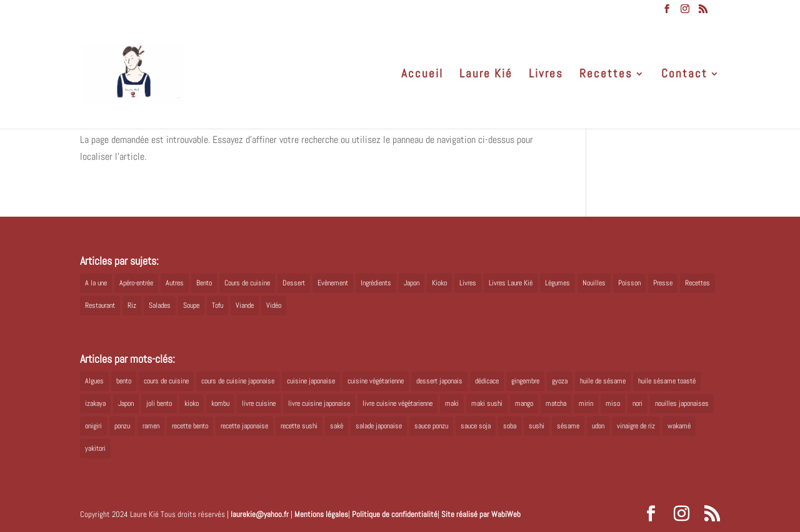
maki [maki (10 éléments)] (452, 403)
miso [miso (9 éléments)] (613, 403)
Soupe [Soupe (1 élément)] (191, 305)
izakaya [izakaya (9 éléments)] (95, 403)
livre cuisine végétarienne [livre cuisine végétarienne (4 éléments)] (397, 403)
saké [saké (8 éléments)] (337, 426)
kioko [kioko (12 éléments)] (192, 403)
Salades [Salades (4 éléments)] (160, 305)
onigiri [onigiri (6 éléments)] (93, 426)
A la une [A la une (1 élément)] (96, 283)
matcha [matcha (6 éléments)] (556, 403)
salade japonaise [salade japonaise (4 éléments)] (379, 426)
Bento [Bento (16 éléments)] (204, 283)
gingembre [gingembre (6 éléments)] (525, 381)
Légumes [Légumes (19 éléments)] (557, 283)
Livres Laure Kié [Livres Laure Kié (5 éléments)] (511, 283)
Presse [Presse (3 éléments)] (663, 283)
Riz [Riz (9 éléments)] (132, 305)
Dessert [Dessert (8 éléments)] (294, 283)
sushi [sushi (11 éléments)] (537, 426)
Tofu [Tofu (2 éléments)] (217, 305)
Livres (546, 75)
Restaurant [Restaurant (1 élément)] (100, 305)
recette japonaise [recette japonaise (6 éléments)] (244, 426)
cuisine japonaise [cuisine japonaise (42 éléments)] (311, 381)
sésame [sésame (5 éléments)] (568, 426)
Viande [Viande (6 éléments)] (245, 305)
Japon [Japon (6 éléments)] (126, 403)
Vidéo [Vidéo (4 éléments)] (274, 305)
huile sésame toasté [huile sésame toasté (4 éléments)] (667, 381)
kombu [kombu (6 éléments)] (220, 403)
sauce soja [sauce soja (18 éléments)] (476, 426)
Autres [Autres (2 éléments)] (175, 283)
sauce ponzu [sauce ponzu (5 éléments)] (431, 426)
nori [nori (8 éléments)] (637, 403)
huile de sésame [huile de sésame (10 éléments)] (603, 381)
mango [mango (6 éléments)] (524, 403)
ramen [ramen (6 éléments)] (151, 426)
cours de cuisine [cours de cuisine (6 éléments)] (166, 381)
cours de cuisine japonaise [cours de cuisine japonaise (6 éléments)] (238, 381)
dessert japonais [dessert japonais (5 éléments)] (439, 381)
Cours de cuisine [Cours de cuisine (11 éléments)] (247, 283)
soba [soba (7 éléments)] (510, 426)
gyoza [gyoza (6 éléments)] (560, 381)
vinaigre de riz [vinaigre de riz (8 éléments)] (636, 426)
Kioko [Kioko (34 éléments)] (439, 283)
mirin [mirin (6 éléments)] (586, 403)
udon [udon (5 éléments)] (598, 426)
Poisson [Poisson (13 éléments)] (629, 283)
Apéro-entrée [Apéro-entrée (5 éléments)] (136, 283)
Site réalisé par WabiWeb (481, 514)
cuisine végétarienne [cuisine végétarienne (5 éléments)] (376, 381)
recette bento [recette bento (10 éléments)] (190, 426)
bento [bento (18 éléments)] (124, 381)
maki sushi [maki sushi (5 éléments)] (487, 403)
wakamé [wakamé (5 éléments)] (679, 426)
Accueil (422, 75)
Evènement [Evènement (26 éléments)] (333, 283)
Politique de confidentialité (395, 514)
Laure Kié (486, 75)
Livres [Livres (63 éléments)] (468, 283)
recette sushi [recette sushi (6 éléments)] (299, 426)
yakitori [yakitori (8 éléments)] (95, 448)
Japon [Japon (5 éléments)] (412, 283)
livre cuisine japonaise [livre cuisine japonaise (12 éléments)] (319, 403)
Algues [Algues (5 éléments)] (94, 381)
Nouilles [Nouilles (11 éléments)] (594, 283)
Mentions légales (321, 514)
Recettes (606, 75)
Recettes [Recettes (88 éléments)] (697, 283)
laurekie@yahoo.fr (260, 514)
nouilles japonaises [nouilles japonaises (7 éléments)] (682, 403)
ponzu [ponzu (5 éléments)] (122, 426)
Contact (684, 75)
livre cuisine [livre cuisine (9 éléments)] (259, 403)
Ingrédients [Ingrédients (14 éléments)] (376, 283)
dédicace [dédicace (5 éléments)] (487, 381)
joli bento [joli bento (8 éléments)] (159, 403)
